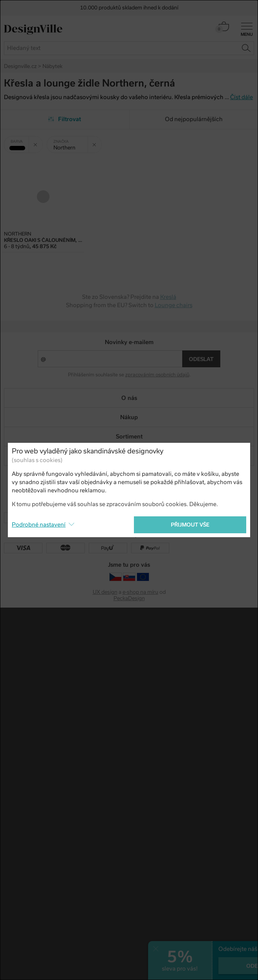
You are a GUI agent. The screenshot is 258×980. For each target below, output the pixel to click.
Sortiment (129, 437)
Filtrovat (65, 119)
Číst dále (242, 97)
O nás (129, 398)
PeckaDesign (129, 598)
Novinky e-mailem (129, 342)
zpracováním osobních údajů (157, 375)
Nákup (129, 417)
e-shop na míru (140, 592)
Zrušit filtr (38, 142)
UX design (105, 592)
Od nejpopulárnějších (194, 119)
